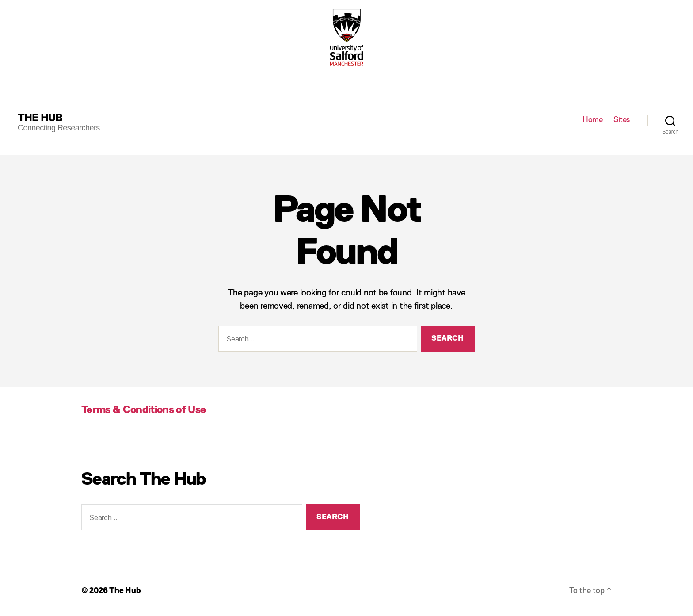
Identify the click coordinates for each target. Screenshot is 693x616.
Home (592, 120)
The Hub (40, 118)
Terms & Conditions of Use (143, 410)
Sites (622, 120)
